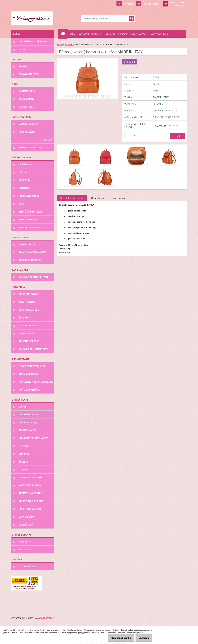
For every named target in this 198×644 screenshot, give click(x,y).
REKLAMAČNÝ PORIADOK (116, 34)
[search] (131, 19)
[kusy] (128, 136)
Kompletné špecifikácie (72, 198)
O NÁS (72, 34)
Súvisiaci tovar (119, 198)
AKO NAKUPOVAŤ (139, 34)
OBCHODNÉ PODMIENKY (90, 34)
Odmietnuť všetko (120, 638)
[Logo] (32, 18)
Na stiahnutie (98, 198)
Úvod (60, 44)
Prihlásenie (127, 4)
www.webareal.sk (44, 618)
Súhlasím (143, 638)
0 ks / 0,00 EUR (177, 2)
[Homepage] (64, 34)
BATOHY (69, 44)
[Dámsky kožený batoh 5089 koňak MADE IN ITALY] (75, 147)
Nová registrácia (149, 4)
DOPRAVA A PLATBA (160, 34)
